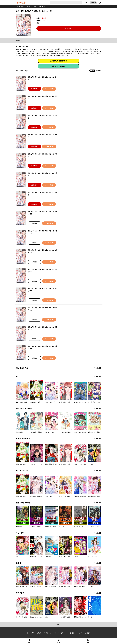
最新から (99, 71)
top (17, 6)
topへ (59, 625)
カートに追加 (49, 89)
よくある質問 (31, 633)
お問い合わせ (72, 633)
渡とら (44, 18)
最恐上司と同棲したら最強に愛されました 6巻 (42, 173)
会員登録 (93, 3)
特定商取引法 (48, 633)
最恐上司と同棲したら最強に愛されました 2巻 (42, 96)
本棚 (88, 642)
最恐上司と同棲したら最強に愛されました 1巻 (42, 77)
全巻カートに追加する (59, 66)
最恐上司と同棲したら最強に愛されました (38, 6)
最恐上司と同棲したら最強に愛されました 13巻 (42, 308)
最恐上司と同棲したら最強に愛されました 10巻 (42, 250)
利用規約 (39, 633)
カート (59, 642)
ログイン (86, 3)
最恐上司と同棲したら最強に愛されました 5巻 (42, 154)
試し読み (34, 223)
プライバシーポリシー (60, 633)
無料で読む (69, 28)
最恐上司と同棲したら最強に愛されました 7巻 (42, 192)
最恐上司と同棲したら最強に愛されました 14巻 (42, 327)
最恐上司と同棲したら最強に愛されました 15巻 (42, 346)
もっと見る (98, 368)
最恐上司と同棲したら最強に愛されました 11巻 (42, 269)
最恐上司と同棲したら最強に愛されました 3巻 (42, 115)
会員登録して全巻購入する (59, 61)
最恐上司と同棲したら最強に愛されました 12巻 (42, 289)
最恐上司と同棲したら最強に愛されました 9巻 (42, 231)
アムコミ (45, 21)
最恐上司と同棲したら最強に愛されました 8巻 (42, 212)
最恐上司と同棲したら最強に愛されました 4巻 (42, 135)
